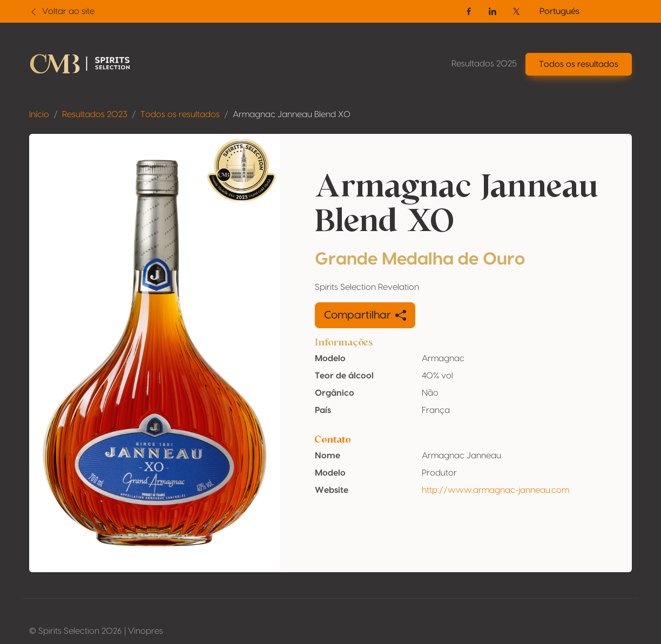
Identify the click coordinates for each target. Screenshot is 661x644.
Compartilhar (365, 315)
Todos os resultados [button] (579, 64)
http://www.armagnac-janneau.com (495, 490)
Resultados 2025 (484, 64)
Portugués (559, 11)
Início (39, 114)
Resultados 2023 (95, 114)
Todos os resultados (180, 114)
